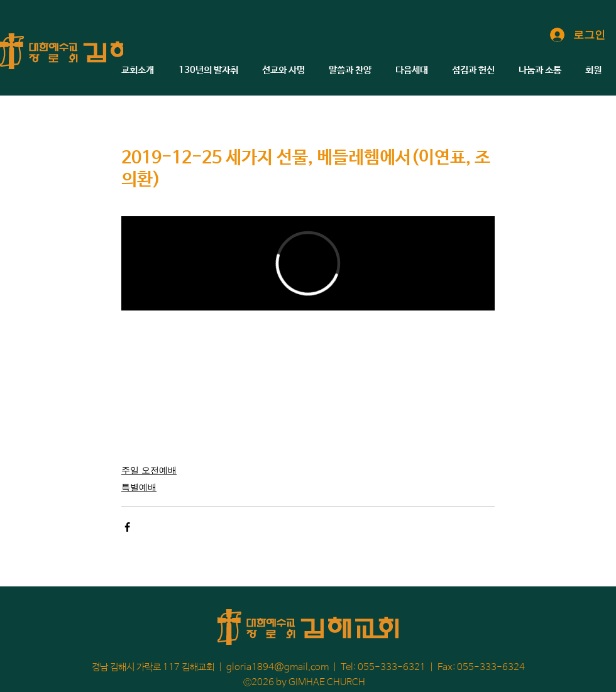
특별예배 (139, 487)
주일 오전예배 (149, 470)
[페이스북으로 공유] (127, 527)
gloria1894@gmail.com (278, 667)
